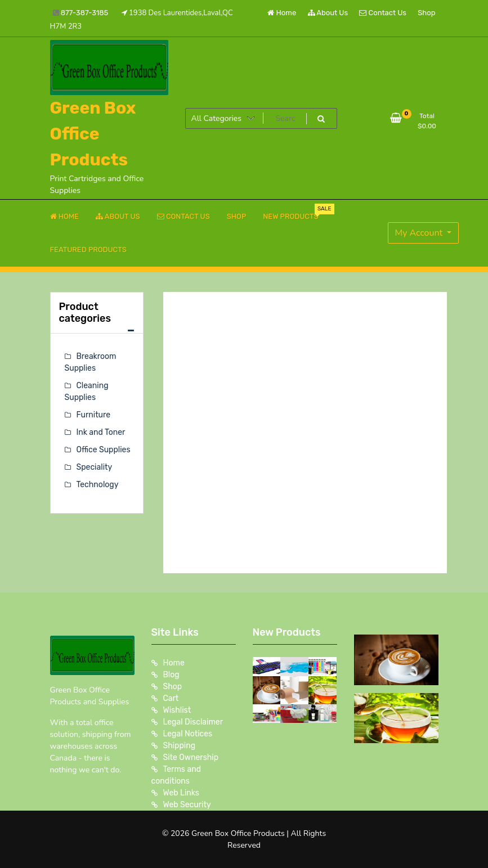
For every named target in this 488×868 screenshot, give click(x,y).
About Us (328, 13)
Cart (171, 698)
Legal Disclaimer (193, 722)
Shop (426, 13)
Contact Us (382, 13)
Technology (98, 485)
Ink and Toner (101, 432)
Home (282, 13)
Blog (171, 675)
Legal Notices (188, 734)
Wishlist (177, 710)
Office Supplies (104, 450)
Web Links (182, 793)
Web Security (187, 805)
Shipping (180, 746)
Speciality (95, 467)
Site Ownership (191, 757)
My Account (420, 233)
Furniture (94, 415)
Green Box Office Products (93, 134)
